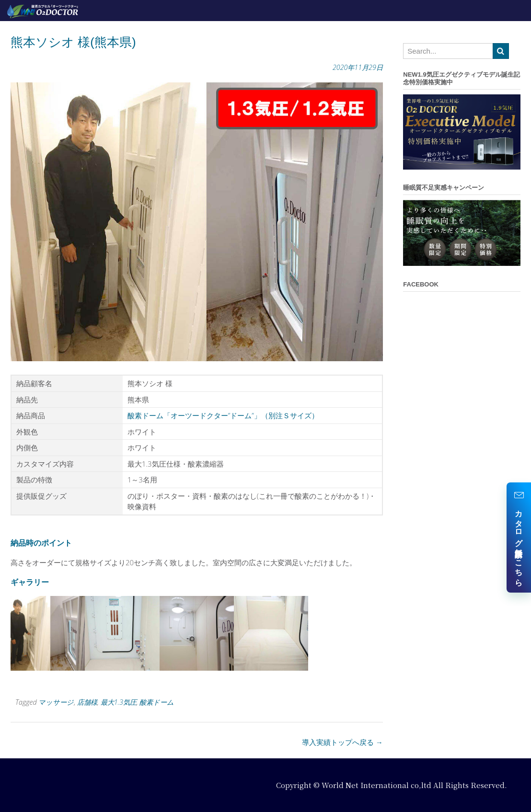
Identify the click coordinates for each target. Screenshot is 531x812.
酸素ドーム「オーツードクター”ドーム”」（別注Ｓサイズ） (223, 415)
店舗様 (87, 702)
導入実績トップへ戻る (342, 742)
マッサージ (56, 702)
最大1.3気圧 (119, 702)
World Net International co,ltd (376, 785)
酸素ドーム (157, 702)
